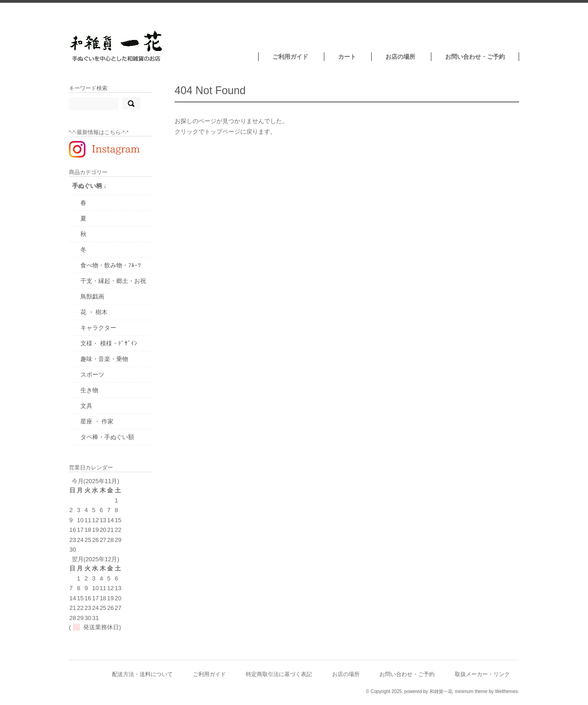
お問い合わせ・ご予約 (475, 57)
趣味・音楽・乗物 (104, 359)
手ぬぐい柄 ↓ (89, 186)
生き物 (89, 390)
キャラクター (98, 328)
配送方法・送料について (142, 674)
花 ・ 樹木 (94, 312)
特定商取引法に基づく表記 (279, 674)
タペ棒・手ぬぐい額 (107, 437)
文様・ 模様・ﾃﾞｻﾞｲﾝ (109, 343)
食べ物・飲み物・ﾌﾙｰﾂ (111, 265)
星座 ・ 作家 (97, 421)
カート (347, 57)
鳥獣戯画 (92, 296)
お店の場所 (400, 57)
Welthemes (506, 691)
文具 (86, 406)
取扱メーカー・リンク (482, 674)
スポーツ (92, 375)
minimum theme (471, 691)
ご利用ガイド (290, 57)
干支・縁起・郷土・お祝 (113, 281)
